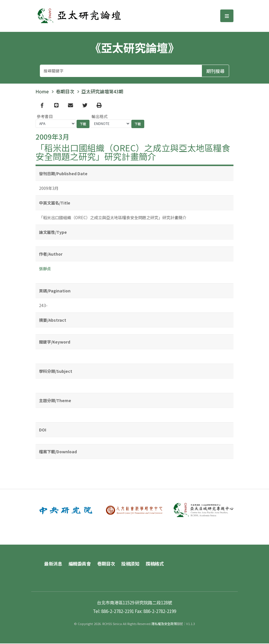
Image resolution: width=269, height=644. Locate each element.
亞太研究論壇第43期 (102, 91)
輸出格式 (100, 117)
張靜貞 (45, 269)
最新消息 (53, 564)
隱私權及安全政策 (164, 624)
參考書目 (45, 117)
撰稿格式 (156, 564)
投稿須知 (132, 564)
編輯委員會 (80, 564)
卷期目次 (65, 91)
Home (42, 91)
